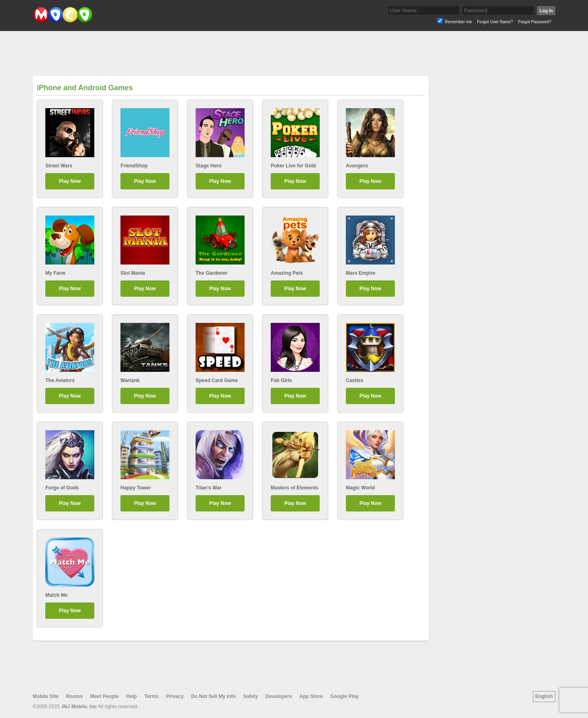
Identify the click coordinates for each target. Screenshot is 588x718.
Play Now (70, 181)
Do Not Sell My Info (213, 696)
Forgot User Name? (495, 22)
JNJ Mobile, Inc (79, 707)
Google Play (344, 696)
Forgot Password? (535, 22)
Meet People (105, 696)
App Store (311, 696)
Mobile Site (46, 696)
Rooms (75, 696)
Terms (151, 696)
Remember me (458, 22)
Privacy (175, 696)
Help (131, 696)
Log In (546, 11)
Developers (279, 696)
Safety (251, 696)
